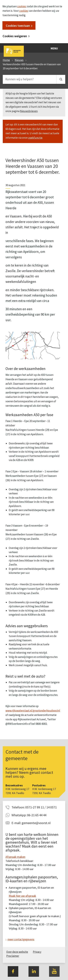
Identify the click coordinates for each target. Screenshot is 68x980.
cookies (22, 6)
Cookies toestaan (18, 26)
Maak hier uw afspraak (22, 896)
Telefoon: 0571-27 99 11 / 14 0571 (34, 807)
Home (6, 60)
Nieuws (19, 60)
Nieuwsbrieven (29, 111)
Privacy (37, 952)
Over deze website (17, 952)
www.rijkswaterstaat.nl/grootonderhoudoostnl (33, 711)
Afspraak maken (15, 857)
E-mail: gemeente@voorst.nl (31, 823)
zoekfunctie (35, 138)
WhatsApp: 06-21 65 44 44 (29, 815)
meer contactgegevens (21, 939)
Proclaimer (13, 956)
